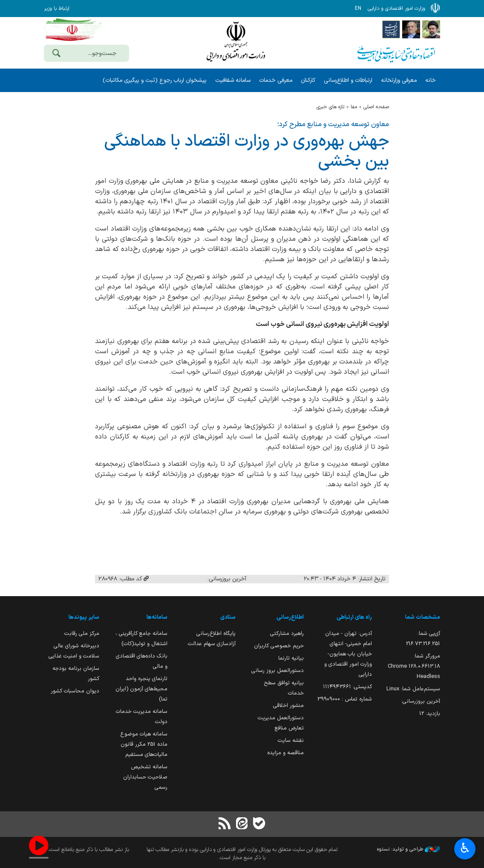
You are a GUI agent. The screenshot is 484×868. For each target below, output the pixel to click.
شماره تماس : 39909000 (345, 699)
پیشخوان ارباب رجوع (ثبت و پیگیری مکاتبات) (155, 80)
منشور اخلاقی (288, 705)
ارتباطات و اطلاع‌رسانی (348, 80)
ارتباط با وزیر (57, 9)
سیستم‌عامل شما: (413, 689)
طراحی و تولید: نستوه (409, 849)
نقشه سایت (291, 740)
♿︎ (465, 849)
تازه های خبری (330, 107)
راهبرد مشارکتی (287, 633)
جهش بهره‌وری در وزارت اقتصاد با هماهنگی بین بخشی (246, 152)
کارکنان (308, 80)
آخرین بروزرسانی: (421, 701)
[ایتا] (242, 824)
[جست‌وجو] (56, 54)
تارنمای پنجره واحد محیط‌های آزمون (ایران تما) (141, 689)
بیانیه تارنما (291, 658)
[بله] (259, 824)
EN (358, 9)
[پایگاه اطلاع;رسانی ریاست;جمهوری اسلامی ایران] (411, 29)
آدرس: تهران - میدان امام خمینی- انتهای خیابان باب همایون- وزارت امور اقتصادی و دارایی (348, 654)
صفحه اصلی (376, 107)
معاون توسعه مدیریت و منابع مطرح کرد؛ (333, 124)
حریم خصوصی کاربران (279, 646)
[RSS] (225, 824)
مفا (354, 107)
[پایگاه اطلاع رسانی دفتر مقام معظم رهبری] (431, 29)
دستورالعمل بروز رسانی (278, 670)
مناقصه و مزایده (285, 753)
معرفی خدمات (276, 80)
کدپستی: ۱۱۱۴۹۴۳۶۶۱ (347, 687)
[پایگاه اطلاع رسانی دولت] (391, 29)
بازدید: (430, 714)
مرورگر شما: (414, 666)
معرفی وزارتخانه (399, 80)
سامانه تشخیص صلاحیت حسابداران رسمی (145, 777)
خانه (431, 80)
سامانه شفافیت (233, 80)
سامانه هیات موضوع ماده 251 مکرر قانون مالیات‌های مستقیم (144, 744)
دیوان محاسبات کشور (75, 691)
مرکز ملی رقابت (82, 633)
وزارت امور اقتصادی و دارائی (236, 42)
